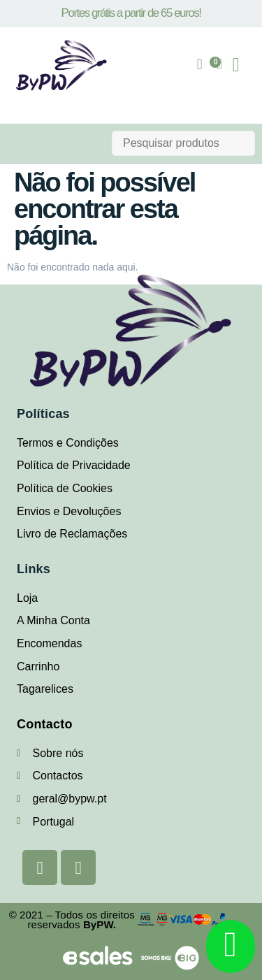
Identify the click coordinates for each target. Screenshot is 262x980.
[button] (236, 65)
